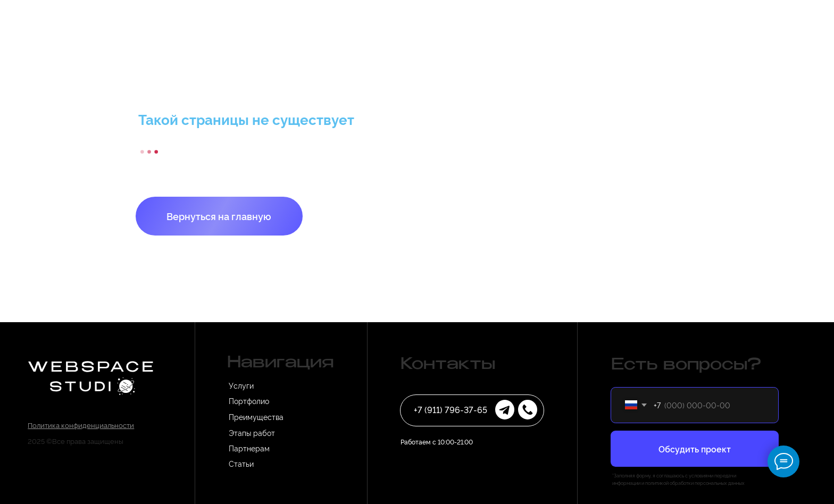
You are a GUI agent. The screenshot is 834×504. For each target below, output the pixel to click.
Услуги (241, 385)
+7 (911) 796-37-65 (451, 409)
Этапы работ (252, 432)
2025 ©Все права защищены (76, 441)
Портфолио (249, 401)
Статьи (241, 463)
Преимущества (256, 417)
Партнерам (249, 448)
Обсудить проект (695, 449)
